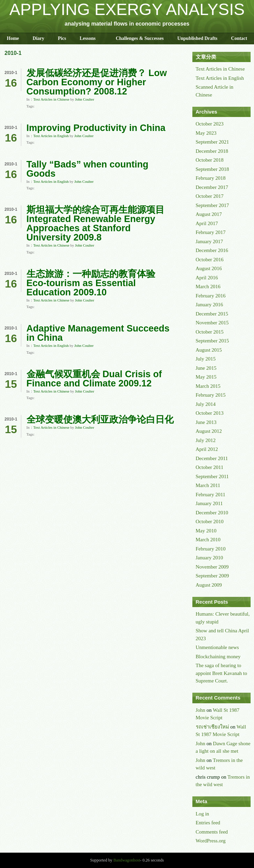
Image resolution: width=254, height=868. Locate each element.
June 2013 (206, 422)
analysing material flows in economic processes (127, 24)
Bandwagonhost (127, 860)
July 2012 (206, 440)
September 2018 (212, 169)
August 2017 (209, 214)
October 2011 (210, 467)
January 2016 (209, 305)
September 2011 (212, 476)
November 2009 (212, 567)
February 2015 (211, 395)
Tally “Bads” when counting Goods (88, 169)
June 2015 (206, 368)
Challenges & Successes (140, 38)
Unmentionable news (217, 647)
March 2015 (208, 386)
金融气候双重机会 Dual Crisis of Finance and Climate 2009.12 (94, 379)
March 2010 (208, 540)
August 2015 (209, 350)
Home (13, 38)
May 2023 (206, 133)
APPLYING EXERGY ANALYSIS (127, 9)
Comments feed (212, 832)
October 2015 (210, 332)
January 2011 (209, 503)
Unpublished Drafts (197, 38)
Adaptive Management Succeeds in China (98, 333)
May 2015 (206, 377)
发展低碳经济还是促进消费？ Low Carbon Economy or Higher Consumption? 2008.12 (97, 82)
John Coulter (85, 99)
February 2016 (211, 296)
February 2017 (211, 232)
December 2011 (212, 458)
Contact (239, 38)
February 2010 (211, 549)
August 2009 (209, 585)
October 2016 (210, 260)
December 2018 (212, 151)
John (201, 710)
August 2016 (209, 268)
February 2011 (211, 495)
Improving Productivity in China (96, 128)
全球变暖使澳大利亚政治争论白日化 (100, 420)
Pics (62, 38)
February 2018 (211, 178)
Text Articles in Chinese (51, 99)
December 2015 (212, 314)
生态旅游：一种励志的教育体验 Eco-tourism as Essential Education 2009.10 (91, 283)
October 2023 (210, 124)
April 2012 (207, 449)
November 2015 (212, 323)
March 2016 (208, 286)
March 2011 (208, 485)
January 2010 (209, 558)
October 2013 (210, 413)
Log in (203, 814)
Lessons (88, 38)
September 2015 (212, 341)
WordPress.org (211, 841)
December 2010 (212, 513)
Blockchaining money (218, 657)
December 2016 (212, 250)
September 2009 (212, 576)
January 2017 (209, 241)
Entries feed (208, 823)
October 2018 (210, 160)
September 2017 (212, 205)
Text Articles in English (51, 136)
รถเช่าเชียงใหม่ (212, 727)
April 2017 (207, 223)
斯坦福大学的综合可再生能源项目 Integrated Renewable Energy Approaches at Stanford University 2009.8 (96, 224)
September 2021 (212, 142)
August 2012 (209, 431)
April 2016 (207, 278)
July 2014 (206, 404)
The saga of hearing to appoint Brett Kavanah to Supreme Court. (221, 673)
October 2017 (210, 196)
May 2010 (206, 531)
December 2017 (212, 187)
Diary (38, 38)
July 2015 (206, 359)
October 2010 (210, 521)
